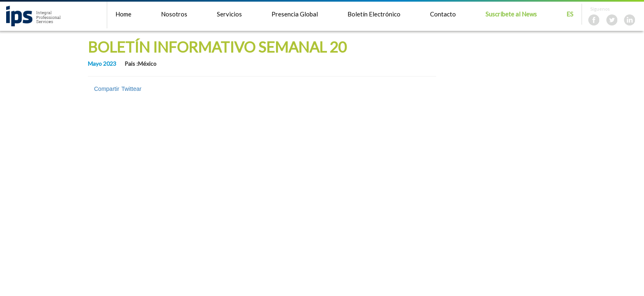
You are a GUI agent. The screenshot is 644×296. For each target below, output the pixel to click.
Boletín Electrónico (374, 14)
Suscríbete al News (511, 14)
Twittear (131, 89)
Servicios (229, 14)
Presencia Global (295, 14)
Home (123, 14)
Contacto (443, 14)
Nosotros (174, 14)
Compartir (107, 89)
